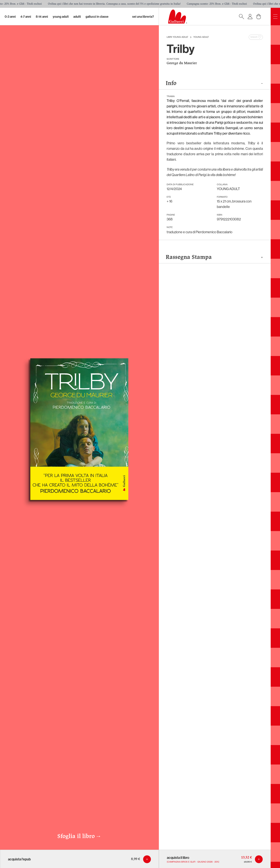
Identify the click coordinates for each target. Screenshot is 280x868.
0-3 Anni (10, 17)
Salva (256, 37)
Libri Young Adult (177, 37)
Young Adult (61, 17)
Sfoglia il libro (79, 836)
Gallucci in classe (97, 17)
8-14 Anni (42, 17)
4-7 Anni (26, 17)
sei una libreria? (143, 17)
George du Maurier (182, 63)
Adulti (77, 17)
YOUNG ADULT (201, 37)
